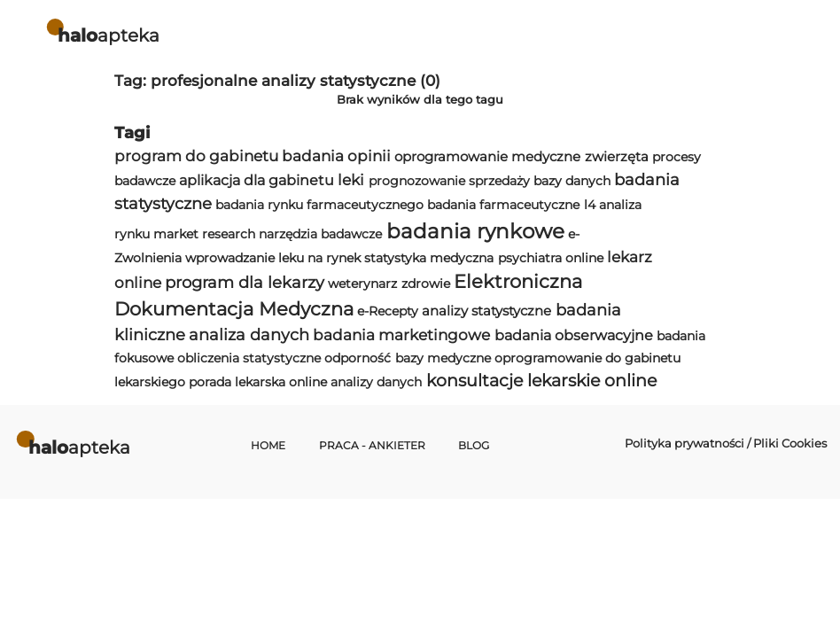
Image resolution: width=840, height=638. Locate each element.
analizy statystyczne (486, 311)
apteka (109, 35)
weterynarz (362, 284)
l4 (590, 205)
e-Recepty (388, 311)
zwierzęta (617, 156)
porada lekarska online (258, 382)
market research (204, 234)
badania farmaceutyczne (503, 205)
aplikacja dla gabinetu (257, 180)
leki (351, 180)
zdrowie (426, 284)
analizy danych (376, 382)
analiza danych (249, 335)
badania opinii (336, 156)
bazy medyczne (443, 358)
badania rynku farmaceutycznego (319, 205)
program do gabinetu (196, 156)
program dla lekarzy (245, 282)
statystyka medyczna (429, 258)
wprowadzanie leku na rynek (273, 258)
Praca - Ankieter (372, 446)
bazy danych (572, 181)
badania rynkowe (475, 231)
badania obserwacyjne (574, 335)
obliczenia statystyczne (249, 358)
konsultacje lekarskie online (541, 381)
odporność (358, 358)
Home (268, 446)
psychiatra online (551, 258)
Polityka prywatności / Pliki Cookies (726, 443)
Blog (474, 446)
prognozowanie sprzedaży (449, 181)
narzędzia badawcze (320, 234)
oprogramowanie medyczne (487, 156)
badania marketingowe (401, 335)
